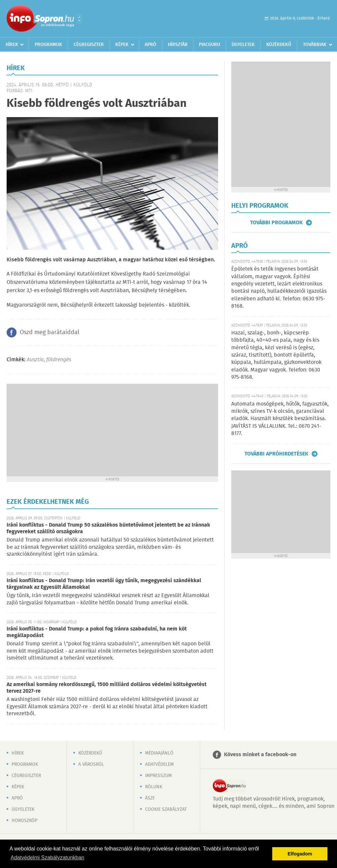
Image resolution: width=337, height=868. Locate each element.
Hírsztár (178, 45)
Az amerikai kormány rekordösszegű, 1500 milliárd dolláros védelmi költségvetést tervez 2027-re (107, 688)
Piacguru (209, 45)
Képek (122, 45)
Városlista (79, 19)
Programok (48, 45)
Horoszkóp (24, 821)
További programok (276, 223)
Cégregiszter (89, 45)
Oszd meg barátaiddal (50, 332)
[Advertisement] (112, 430)
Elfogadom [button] (300, 854)
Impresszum (158, 776)
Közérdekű (279, 45)
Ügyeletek (243, 45)
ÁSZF (150, 798)
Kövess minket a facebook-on (260, 755)
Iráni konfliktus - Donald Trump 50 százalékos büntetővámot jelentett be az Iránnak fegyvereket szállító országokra (108, 528)
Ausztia (35, 360)
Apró (150, 45)
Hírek (12, 45)
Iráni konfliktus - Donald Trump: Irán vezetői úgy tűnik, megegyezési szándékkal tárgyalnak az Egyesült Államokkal (104, 584)
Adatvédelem (159, 764)
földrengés (59, 360)
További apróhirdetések (276, 454)
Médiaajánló (159, 753)
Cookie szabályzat (166, 809)
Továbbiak (315, 45)
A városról (91, 764)
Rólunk (154, 787)
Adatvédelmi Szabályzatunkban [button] (47, 858)
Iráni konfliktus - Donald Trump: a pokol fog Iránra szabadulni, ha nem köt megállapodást (97, 632)
